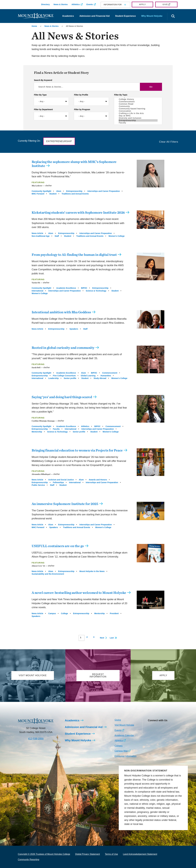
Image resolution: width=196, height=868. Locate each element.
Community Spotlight (41, 191)
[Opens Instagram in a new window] (150, 727)
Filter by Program (82, 109)
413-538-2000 (36, 739)
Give (165, 4)
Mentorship (37, 432)
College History (138, 99)
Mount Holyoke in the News (92, 571)
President (114, 613)
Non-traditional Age (41, 236)
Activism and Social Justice (61, 480)
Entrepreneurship (138, 120)
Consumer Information (126, 756)
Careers (119, 746)
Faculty (138, 123)
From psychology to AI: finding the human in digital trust (74, 255)
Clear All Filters (169, 142)
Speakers (74, 329)
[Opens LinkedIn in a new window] (162, 727)
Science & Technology (96, 291)
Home (34, 26)
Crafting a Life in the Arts (138, 113)
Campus (52, 613)
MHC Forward (38, 194)
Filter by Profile (81, 95)
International (37, 291)
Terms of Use (111, 854)
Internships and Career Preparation (104, 191)
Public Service (38, 485)
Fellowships (58, 482)
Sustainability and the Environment (48, 574)
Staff (57, 236)
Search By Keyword (43, 80)
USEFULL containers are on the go (58, 546)
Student (53, 194)
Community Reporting (29, 860)
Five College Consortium (64, 376)
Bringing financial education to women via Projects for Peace (77, 450)
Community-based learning (138, 109)
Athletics (76, 4)
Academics (68, 16)
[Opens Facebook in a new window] (156, 727)
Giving (118, 720)
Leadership (54, 378)
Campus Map (121, 751)
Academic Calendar (124, 735)
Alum (59, 191)
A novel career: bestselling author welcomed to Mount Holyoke (79, 593)
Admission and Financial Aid (95, 16)
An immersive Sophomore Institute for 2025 (65, 504)
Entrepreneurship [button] (59, 141)
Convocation (138, 111)
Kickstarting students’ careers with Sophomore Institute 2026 (78, 212)
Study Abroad (100, 378)
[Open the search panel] (173, 17)
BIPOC (84, 288)
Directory (45, 4)
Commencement (138, 102)
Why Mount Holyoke (152, 16)
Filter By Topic (121, 95)
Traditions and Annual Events (75, 194)
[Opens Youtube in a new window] (168, 727)
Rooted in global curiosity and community (63, 348)
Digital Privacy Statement (88, 854)
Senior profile (70, 378)
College (64, 613)
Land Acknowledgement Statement (140, 854)
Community (138, 106)
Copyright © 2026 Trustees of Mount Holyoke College (44, 854)
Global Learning (88, 376)
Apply (142, 4)
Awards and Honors (98, 480)
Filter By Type (40, 95)
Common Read (138, 104)
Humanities (106, 376)
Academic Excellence (66, 288)
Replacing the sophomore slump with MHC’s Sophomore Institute (74, 164)
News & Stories (61, 4)
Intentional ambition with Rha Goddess (61, 312)
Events (90, 4)
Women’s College (117, 236)
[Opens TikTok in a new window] (150, 731)
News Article (37, 233)
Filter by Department (43, 109)
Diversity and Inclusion (138, 118)
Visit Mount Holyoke (124, 725)
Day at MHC (138, 116)
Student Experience (125, 16)
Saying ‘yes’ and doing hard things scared (62, 397)
